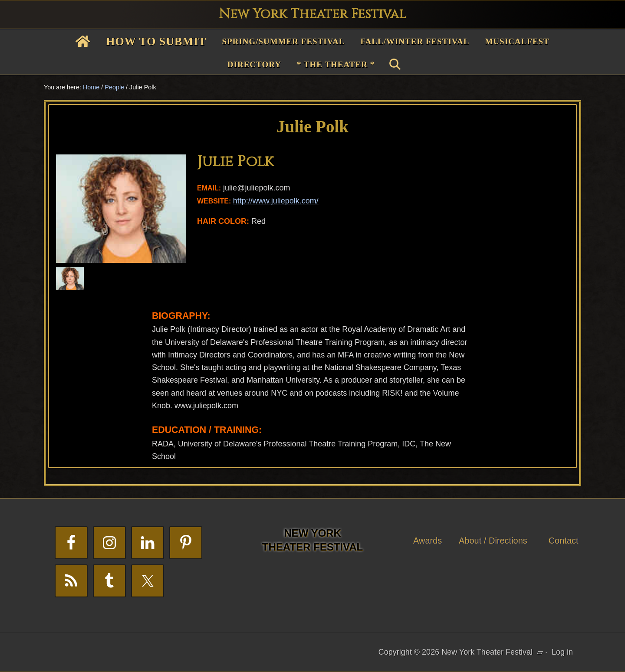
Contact (564, 541)
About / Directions (493, 541)
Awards (428, 541)
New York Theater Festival (312, 14)
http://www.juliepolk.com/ (276, 201)
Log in (562, 652)
